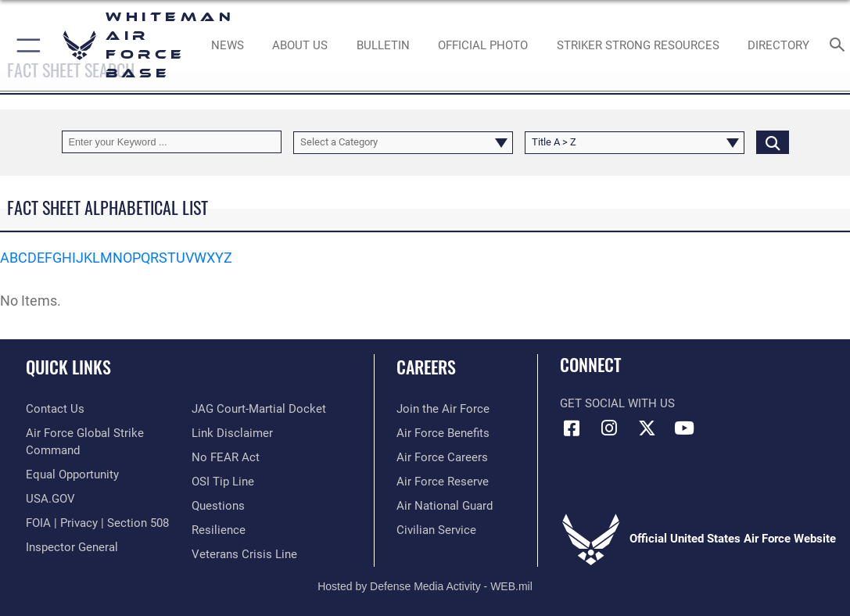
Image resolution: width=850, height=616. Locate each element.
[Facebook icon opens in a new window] (572, 428)
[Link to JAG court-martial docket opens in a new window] (259, 409)
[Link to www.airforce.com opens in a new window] (443, 409)
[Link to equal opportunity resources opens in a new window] (72, 475)
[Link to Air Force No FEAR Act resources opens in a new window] (226, 457)
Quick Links (68, 367)
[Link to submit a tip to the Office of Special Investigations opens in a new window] (223, 482)
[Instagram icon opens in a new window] (609, 428)
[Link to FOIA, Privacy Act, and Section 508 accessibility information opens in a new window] (97, 523)
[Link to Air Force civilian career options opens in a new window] (436, 530)
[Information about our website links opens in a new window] (232, 433)
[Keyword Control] (172, 142)
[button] (25, 45)
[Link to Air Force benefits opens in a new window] (443, 433)
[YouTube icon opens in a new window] (684, 428)
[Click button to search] (773, 142)
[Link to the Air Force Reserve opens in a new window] (443, 482)
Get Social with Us (617, 403)
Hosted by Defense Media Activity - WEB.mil (425, 586)
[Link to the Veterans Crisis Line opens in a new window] (244, 554)
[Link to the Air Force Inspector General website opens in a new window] (72, 547)
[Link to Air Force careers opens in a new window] (442, 457)
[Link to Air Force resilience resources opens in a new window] (219, 530)
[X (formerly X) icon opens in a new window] (647, 428)
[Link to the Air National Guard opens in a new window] (445, 506)
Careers (426, 367)
